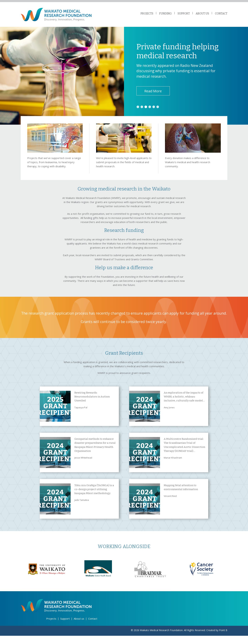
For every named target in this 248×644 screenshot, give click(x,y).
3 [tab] (146, 109)
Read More (154, 93)
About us (79, 627)
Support (65, 627)
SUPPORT (184, 13)
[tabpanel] (124, 78)
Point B (223, 639)
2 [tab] (142, 109)
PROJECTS (147, 13)
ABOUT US (202, 13)
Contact (93, 627)
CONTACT (221, 13)
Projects (51, 627)
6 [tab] (159, 109)
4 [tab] (150, 109)
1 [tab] (138, 109)
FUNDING (165, 13)
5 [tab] (154, 109)
